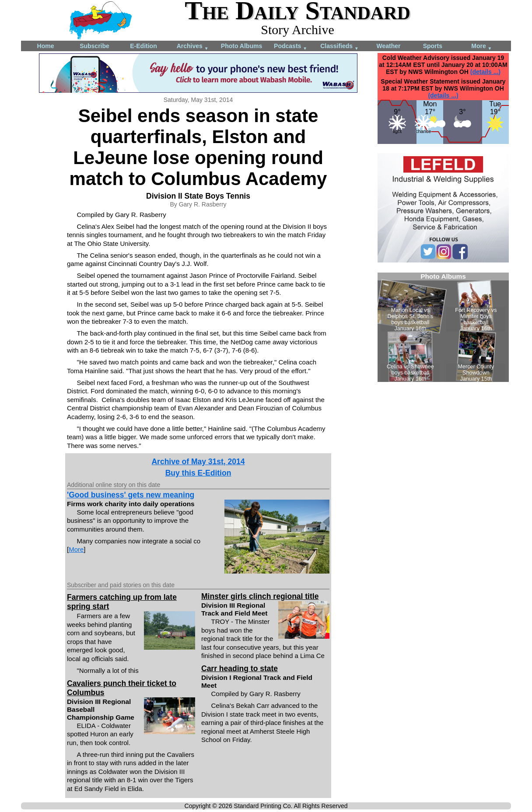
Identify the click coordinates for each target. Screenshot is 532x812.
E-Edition (143, 46)
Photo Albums (241, 46)
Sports (433, 46)
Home (46, 46)
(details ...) (485, 72)
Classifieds (339, 47)
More (481, 47)
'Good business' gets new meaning (131, 495)
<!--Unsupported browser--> (443, 327)
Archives (193, 47)
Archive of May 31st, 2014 (198, 462)
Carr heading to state (240, 668)
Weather (389, 46)
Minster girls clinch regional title (260, 596)
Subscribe (94, 46)
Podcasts (290, 47)
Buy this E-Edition (198, 473)
